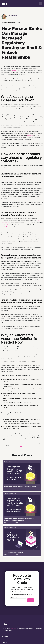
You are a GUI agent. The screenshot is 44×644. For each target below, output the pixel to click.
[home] (5, 4)
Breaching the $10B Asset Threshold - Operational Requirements (20, 486)
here (21, 446)
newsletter (13, 629)
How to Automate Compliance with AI (13, 552)
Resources (5, 23)
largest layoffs (5, 225)
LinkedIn (6, 636)
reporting (14, 70)
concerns (30, 135)
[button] (41, 4)
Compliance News (15, 23)
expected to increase (7, 227)
